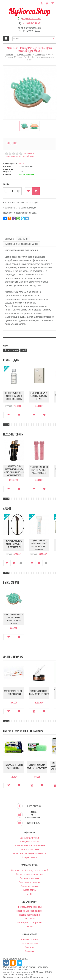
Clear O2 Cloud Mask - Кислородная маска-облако (39, 395)
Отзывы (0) (20, 238)
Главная (10, 55)
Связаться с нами (29, 884)
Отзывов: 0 (29, 152)
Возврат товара (29, 855)
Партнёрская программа (29, 921)
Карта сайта (30, 888)
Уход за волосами (24, 55)
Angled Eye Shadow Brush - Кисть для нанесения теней (14, 543)
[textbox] (34, 39)
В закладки (29, 190)
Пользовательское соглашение (30, 844)
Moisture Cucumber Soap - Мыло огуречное (37, 766)
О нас (29, 892)
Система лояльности (29, 880)
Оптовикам (30, 917)
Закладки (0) (47, 3)
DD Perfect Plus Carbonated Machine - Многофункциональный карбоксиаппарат (14, 469)
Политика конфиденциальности (29, 852)
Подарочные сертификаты (30, 909)
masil (24, 349)
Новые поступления (30, 913)
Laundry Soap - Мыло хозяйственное (14, 766)
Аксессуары (40, 55)
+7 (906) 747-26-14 (32, 18)
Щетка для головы (11, 349)
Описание (9, 238)
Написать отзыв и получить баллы (19, 155)
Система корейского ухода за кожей (29, 868)
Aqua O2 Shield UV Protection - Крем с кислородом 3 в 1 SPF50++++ (39, 544)
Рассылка (29, 950)
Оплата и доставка (29, 848)
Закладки (29, 946)
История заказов (30, 942)
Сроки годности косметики (29, 872)
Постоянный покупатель (43, 3)
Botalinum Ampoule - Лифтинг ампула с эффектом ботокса (14, 395)
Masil (22, 163)
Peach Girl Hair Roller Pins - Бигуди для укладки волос (39, 469)
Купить (36, 190)
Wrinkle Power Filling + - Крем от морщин (14, 692)
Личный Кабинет (29, 938)
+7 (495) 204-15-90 (31, 23)
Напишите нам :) (33, 821)
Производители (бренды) (29, 905)
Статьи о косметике (29, 876)
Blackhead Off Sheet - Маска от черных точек (39, 692)
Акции (29, 925)
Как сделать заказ (29, 840)
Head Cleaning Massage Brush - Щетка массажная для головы (14, 618)
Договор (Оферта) (30, 836)
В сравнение (21, 561)
